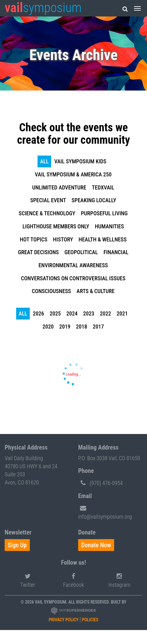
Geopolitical (81, 252)
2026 (38, 313)
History (63, 239)
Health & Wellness (102, 239)
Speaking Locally (94, 200)
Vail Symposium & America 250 (73, 174)
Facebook (73, 579)
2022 (105, 313)
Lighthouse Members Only (56, 226)
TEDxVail (103, 187)
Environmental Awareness (73, 265)
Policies (90, 620)
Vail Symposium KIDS (80, 161)
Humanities (109, 226)
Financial (116, 252)
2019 (65, 327)
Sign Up (17, 545)
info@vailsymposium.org (105, 511)
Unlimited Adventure (59, 187)
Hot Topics (34, 239)
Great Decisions (38, 252)
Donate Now (96, 545)
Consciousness (51, 291)
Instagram (120, 579)
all (44, 161)
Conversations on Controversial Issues (73, 278)
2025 (55, 313)
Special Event (48, 200)
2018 (82, 327)
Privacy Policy (64, 620)
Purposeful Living (104, 213)
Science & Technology (47, 213)
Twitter (28, 579)
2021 (122, 313)
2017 (98, 327)
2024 (72, 313)
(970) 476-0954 (100, 483)
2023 (89, 313)
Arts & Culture (96, 291)
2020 (48, 327)
